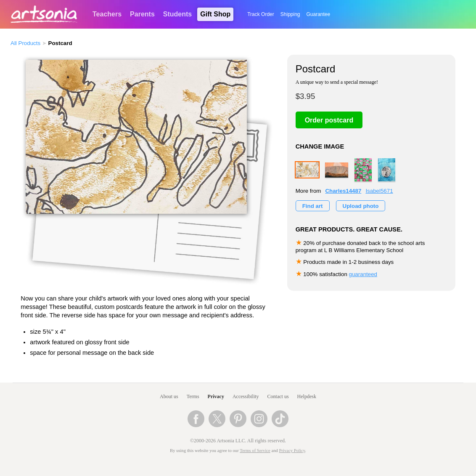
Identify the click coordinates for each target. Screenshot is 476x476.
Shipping (290, 14)
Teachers (107, 14)
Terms (193, 396)
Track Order (261, 14)
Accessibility (246, 396)
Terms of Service (255, 451)
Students (177, 14)
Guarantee (319, 14)
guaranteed (363, 274)
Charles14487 (343, 191)
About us (169, 396)
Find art (313, 206)
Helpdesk (307, 396)
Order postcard (329, 120)
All (25, 43)
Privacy (216, 396)
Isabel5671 (379, 191)
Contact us (278, 396)
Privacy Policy (292, 451)
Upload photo (361, 206)
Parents (142, 14)
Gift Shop (215, 14)
